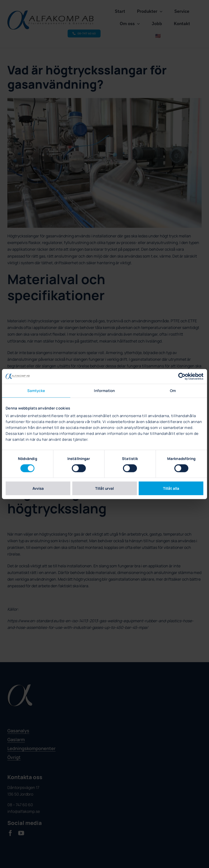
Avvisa (38, 488)
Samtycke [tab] (36, 390)
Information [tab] (104, 390)
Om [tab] (173, 390)
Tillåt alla (171, 488)
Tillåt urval (104, 488)
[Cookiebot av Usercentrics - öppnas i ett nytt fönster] (182, 376)
